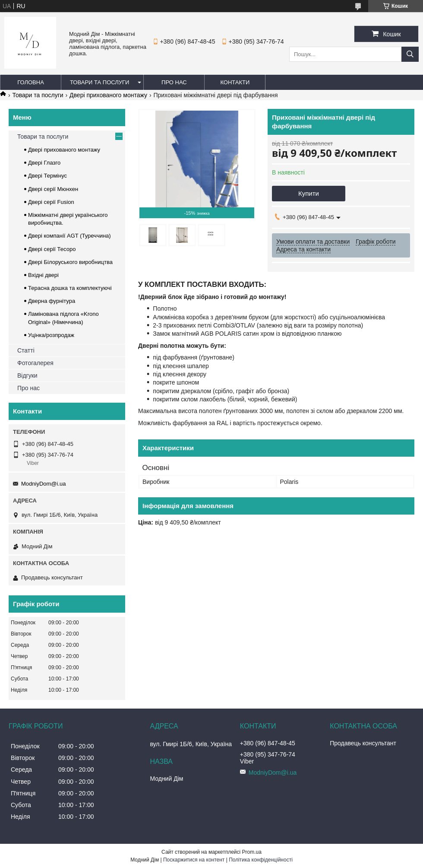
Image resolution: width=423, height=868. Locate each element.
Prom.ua (252, 852)
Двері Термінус (47, 176)
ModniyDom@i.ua (44, 484)
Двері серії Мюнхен (53, 189)
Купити (309, 193)
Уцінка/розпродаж (51, 335)
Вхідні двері (43, 275)
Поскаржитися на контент (194, 860)
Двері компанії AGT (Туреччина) (69, 236)
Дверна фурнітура (52, 301)
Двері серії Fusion (51, 202)
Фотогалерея (35, 363)
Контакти (235, 82)
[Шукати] (410, 54)
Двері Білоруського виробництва (70, 262)
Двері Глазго (44, 163)
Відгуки (27, 375)
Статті (26, 350)
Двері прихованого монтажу (108, 95)
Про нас (174, 82)
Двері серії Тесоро (52, 249)
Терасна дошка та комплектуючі (70, 288)
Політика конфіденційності (261, 860)
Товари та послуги (99, 82)
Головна (31, 82)
